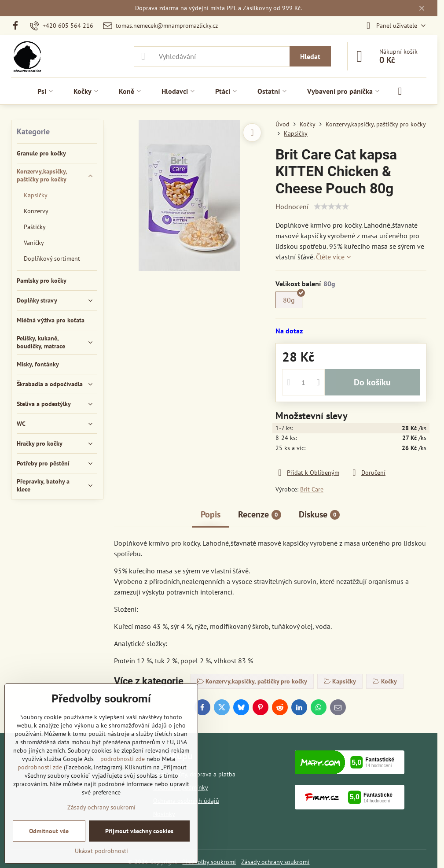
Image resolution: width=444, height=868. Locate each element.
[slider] (331, 207)
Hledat (310, 56)
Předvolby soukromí (209, 862)
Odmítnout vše (49, 831)
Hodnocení (292, 207)
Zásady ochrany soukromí (275, 862)
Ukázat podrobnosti (101, 851)
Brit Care (312, 489)
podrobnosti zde (123, 759)
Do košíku (372, 382)
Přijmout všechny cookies (139, 831)
